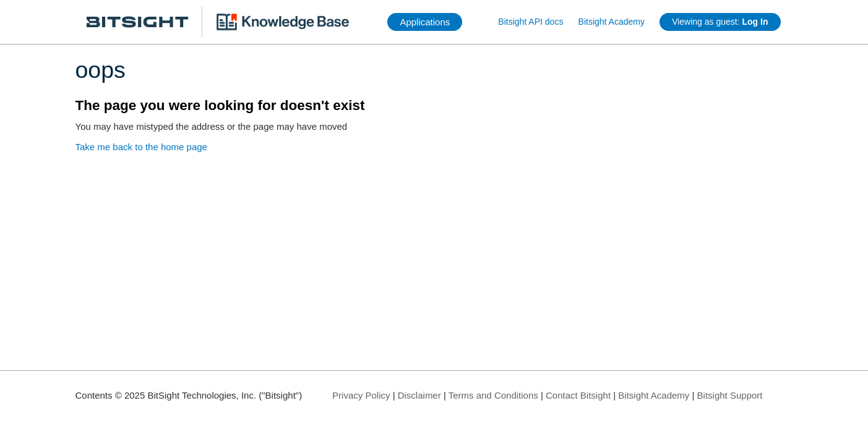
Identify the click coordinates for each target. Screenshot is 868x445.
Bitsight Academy (612, 22)
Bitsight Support (730, 395)
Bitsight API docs (531, 22)
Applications (425, 22)
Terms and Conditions (493, 395)
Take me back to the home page (141, 147)
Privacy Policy (361, 395)
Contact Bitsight (578, 395)
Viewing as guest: (720, 22)
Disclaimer (419, 395)
